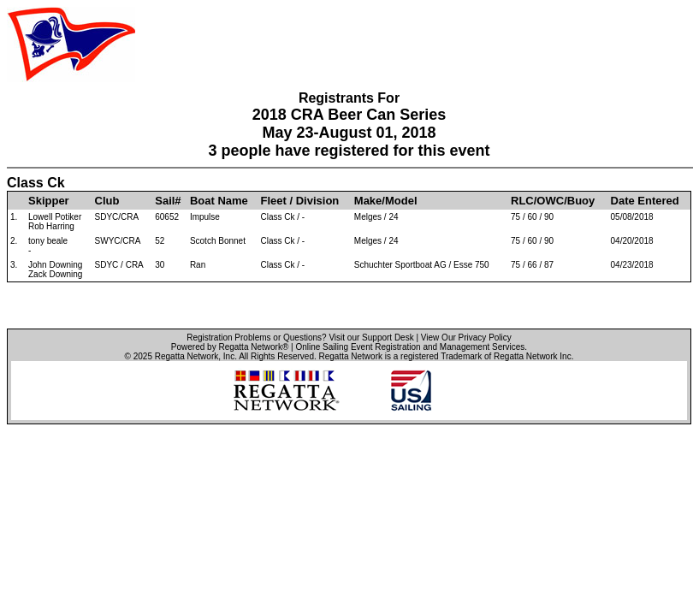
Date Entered (645, 201)
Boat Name (219, 201)
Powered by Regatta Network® (230, 347)
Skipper (49, 201)
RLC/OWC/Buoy (553, 201)
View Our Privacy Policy (466, 338)
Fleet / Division (300, 201)
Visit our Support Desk (371, 338)
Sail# (168, 201)
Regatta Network (187, 356)
